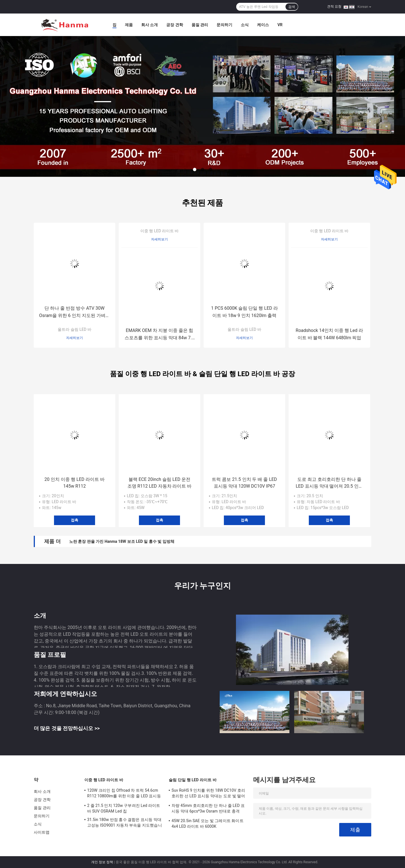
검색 (292, 7)
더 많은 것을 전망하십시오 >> (67, 728)
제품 (129, 25)
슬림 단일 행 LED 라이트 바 (193, 780)
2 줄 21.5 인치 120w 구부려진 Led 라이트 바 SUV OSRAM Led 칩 (124, 808)
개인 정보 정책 (102, 862)
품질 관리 (200, 25)
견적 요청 (334, 6)
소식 (245, 25)
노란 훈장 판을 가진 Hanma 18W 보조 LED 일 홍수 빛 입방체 (122, 541)
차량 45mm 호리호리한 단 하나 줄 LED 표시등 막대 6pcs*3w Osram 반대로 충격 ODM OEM (208, 809)
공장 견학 (175, 25)
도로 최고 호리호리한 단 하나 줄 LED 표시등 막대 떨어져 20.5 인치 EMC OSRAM (329, 483)
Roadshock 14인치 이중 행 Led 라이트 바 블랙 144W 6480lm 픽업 (329, 334)
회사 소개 (149, 25)
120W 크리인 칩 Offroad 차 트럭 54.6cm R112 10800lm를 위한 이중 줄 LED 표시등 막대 (124, 794)
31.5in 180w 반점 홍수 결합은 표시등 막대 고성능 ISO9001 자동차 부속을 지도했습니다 (125, 823)
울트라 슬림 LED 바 (74, 329)
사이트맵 (42, 832)
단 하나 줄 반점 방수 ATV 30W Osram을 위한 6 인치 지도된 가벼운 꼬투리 (75, 312)
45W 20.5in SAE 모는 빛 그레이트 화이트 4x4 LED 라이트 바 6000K (208, 824)
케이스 (263, 25)
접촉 (75, 520)
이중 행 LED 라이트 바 (160, 231)
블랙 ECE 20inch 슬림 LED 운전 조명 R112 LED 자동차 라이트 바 (160, 483)
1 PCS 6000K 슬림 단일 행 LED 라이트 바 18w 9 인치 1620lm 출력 (245, 312)
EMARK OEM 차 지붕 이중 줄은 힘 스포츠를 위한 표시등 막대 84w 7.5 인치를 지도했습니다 (159, 335)
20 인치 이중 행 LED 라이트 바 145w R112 (75, 483)
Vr (280, 25)
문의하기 (224, 25)
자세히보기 (75, 338)
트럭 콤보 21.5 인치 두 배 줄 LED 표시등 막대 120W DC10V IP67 (244, 483)
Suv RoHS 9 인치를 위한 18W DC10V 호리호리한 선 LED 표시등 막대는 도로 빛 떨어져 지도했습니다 (208, 794)
